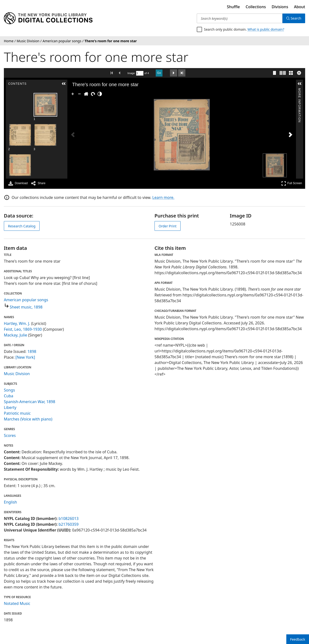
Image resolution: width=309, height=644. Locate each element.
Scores (10, 435)
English (10, 502)
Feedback (298, 639)
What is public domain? (266, 29)
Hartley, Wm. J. (17, 323)
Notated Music (17, 603)
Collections (256, 7)
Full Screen (292, 183)
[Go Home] (86, 94)
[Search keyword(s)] (240, 18)
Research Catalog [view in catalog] (22, 226)
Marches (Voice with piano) (28, 419)
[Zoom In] (73, 94)
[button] (64, 84)
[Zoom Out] (79, 94)
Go (159, 73)
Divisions (280, 7)
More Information (299, 90)
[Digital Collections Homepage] (48, 18)
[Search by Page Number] (140, 73)
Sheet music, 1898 (26, 307)
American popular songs (26, 300)
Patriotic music (17, 413)
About (300, 7)
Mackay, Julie (15, 335)
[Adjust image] (100, 94)
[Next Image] (290, 135)
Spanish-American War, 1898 (30, 402)
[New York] (25, 357)
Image (131, 73)
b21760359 (68, 524)
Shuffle (233, 7)
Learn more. (163, 197)
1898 (32, 351)
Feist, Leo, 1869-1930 (23, 329)
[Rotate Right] (93, 94)
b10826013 (68, 518)
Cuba (9, 396)
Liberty (10, 407)
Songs (9, 390)
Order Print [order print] (168, 226)
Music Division (17, 374)
